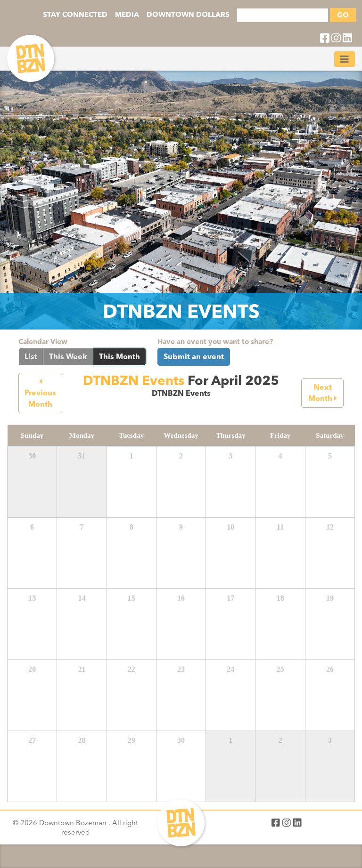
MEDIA (127, 15)
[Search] (283, 15)
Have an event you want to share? (215, 342)
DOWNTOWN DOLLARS (188, 15)
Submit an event (194, 357)
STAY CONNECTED (75, 15)
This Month (119, 357)
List (31, 357)
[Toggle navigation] (345, 59)
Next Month (323, 393)
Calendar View (43, 342)
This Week (68, 357)
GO (343, 15)
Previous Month (40, 393)
